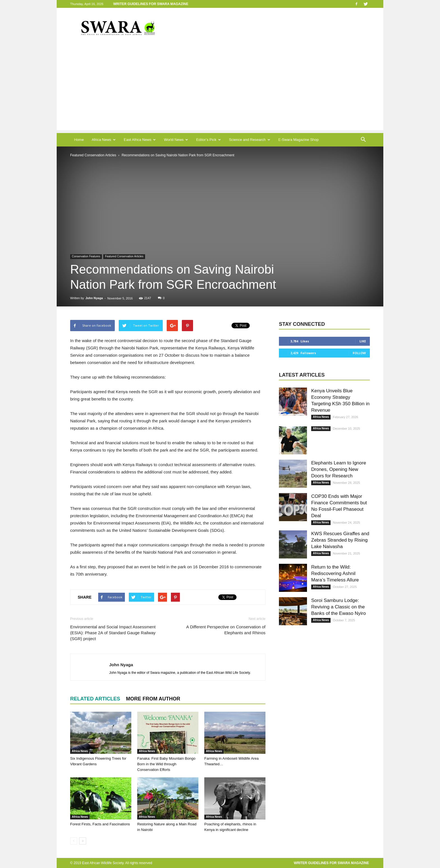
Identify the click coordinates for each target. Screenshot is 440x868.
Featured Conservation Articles (124, 256)
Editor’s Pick (208, 140)
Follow (359, 353)
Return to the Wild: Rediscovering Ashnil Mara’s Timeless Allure (335, 573)
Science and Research (250, 140)
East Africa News (140, 140)
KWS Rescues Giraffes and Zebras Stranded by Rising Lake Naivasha (340, 540)
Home (79, 140)
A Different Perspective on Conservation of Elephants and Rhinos (226, 630)
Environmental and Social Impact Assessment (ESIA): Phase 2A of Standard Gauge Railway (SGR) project (113, 633)
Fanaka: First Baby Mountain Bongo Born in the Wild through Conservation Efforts (166, 764)
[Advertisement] (220, 91)
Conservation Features (86, 256)
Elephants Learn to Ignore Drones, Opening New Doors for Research (339, 469)
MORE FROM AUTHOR (153, 699)
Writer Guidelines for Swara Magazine (151, 4)
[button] (363, 140)
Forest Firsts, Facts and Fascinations (100, 824)
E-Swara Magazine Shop (299, 140)
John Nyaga (94, 298)
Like (363, 341)
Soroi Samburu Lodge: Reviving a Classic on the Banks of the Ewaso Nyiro (339, 607)
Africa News (104, 140)
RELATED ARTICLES (95, 699)
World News (176, 140)
